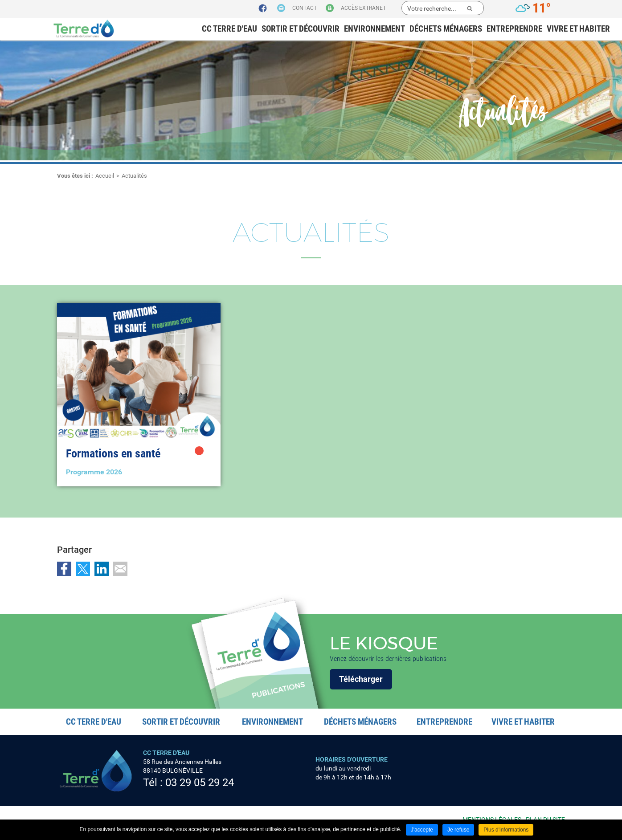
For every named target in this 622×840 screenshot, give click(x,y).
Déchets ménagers (446, 29)
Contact (305, 8)
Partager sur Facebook (64, 569)
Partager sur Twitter (83, 569)
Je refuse (458, 830)
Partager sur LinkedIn (102, 569)
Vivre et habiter (578, 29)
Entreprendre (514, 29)
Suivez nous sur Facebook (263, 8)
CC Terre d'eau (229, 29)
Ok (470, 8)
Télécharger (361, 679)
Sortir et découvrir (301, 29)
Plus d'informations (506, 830)
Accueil (105, 176)
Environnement (374, 29)
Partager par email (120, 569)
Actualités (134, 176)
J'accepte (422, 830)
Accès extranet (363, 8)
